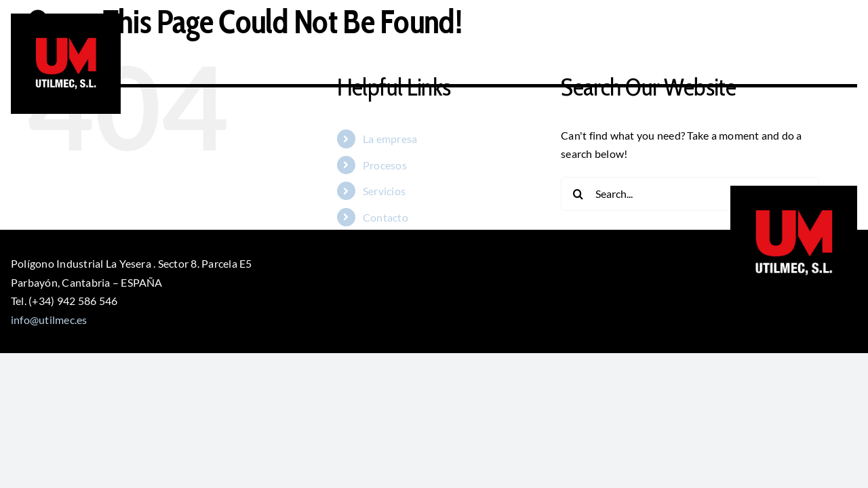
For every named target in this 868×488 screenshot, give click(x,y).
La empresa (390, 139)
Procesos (385, 165)
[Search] (578, 194)
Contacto (386, 217)
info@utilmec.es (49, 320)
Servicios (384, 191)
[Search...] (690, 194)
